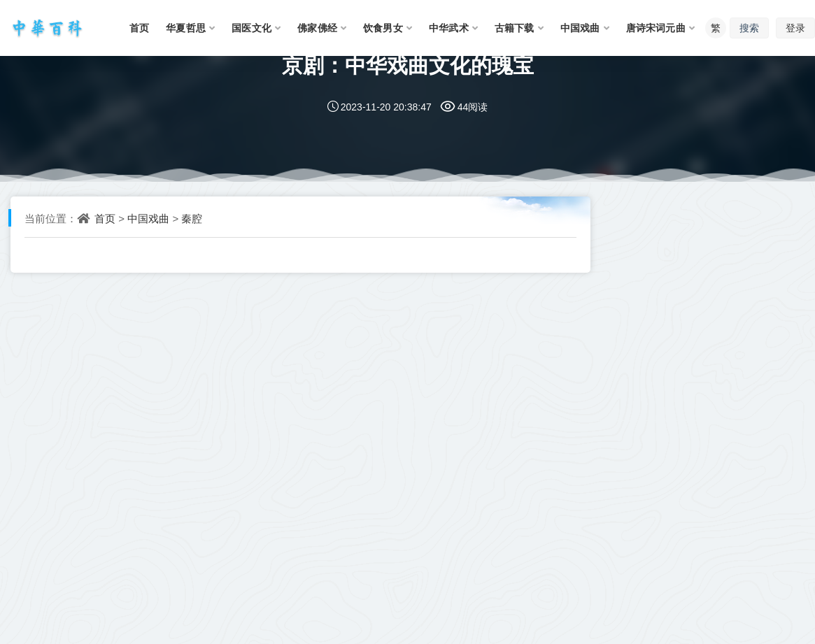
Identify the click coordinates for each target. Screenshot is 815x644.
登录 (795, 28)
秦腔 (192, 218)
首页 (105, 218)
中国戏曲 (148, 218)
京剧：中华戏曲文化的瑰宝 (408, 65)
